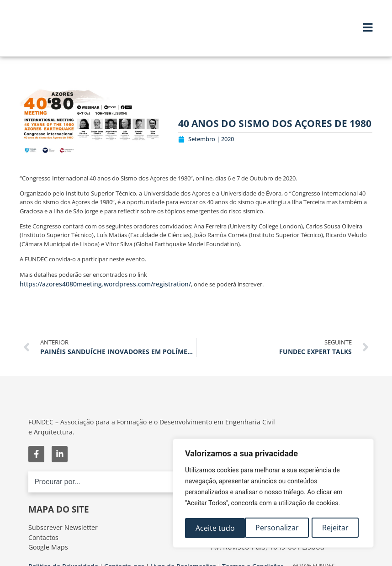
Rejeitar (275, 528)
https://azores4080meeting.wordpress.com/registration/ (105, 284)
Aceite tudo (332, 528)
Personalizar (217, 528)
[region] (273, 494)
